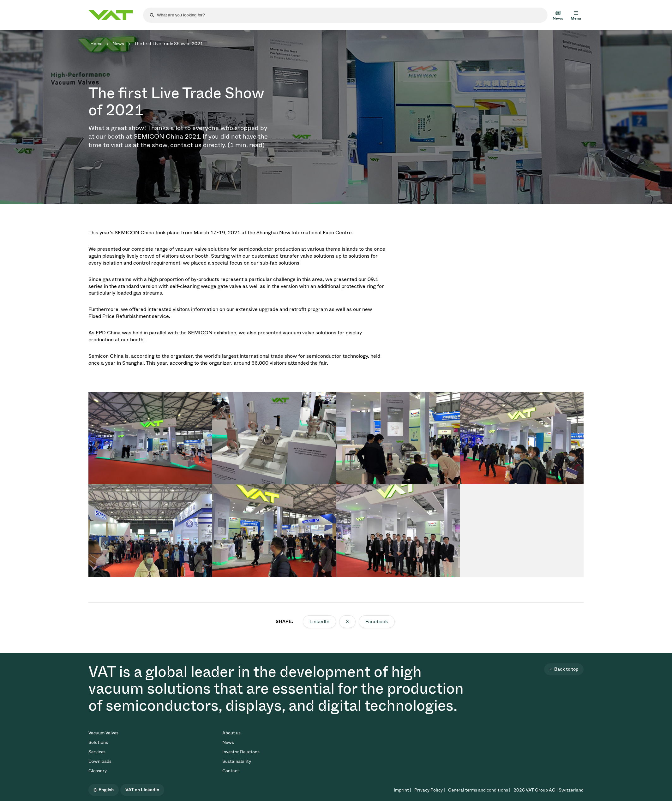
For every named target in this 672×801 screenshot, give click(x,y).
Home (96, 44)
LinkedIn (319, 622)
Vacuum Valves (103, 733)
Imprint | (402, 790)
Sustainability (237, 761)
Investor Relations (241, 752)
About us (231, 733)
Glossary (98, 771)
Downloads (100, 761)
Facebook (377, 622)
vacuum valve (191, 249)
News (118, 44)
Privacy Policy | (430, 790)
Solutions (98, 742)
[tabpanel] (150, 438)
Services (97, 752)
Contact (231, 771)
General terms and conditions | (479, 790)
